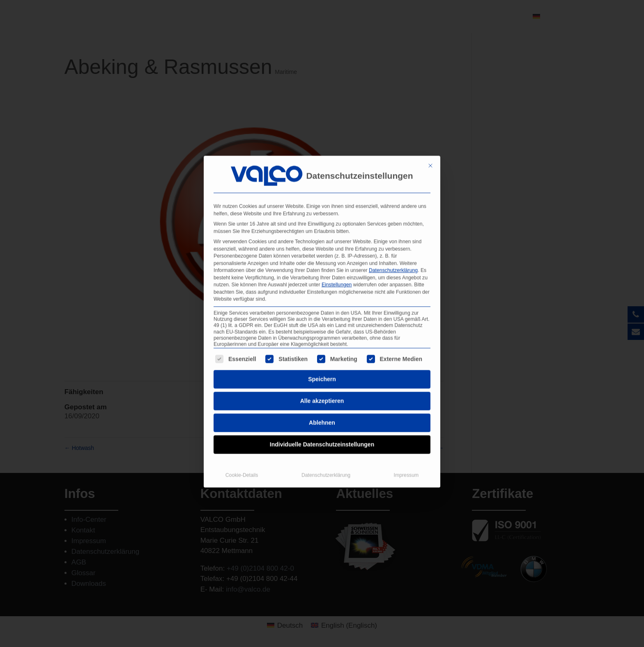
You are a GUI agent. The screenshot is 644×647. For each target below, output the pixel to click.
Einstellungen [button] (337, 267)
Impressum (406, 457)
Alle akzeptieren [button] (322, 383)
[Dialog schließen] (430, 148)
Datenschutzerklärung (393, 252)
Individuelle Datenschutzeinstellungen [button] (322, 427)
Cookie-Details (242, 457)
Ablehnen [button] (322, 405)
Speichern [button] (322, 361)
